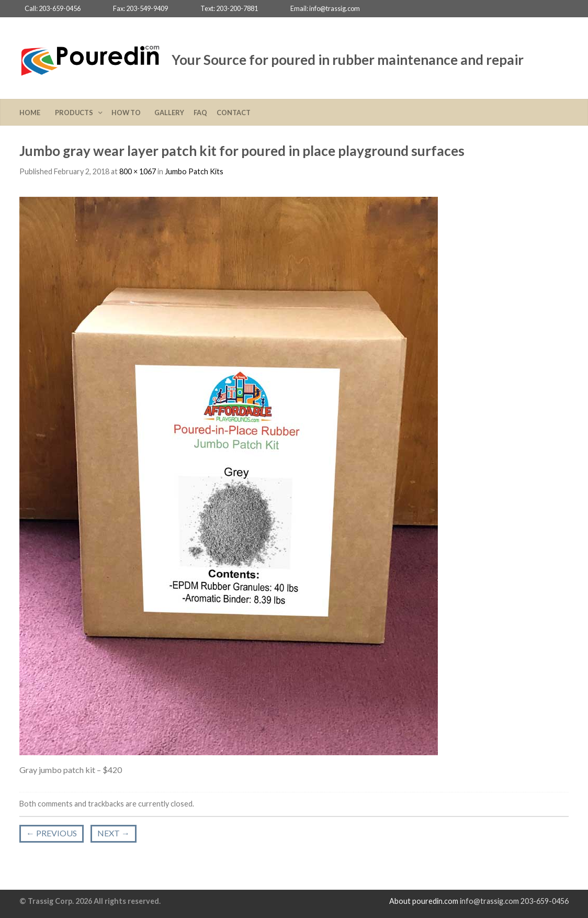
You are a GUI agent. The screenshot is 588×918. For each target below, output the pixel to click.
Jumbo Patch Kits (194, 171)
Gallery (169, 113)
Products (75, 113)
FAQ (200, 113)
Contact (234, 113)
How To (128, 113)
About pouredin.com (424, 901)
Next (114, 833)
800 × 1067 (138, 171)
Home (32, 113)
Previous (52, 833)
